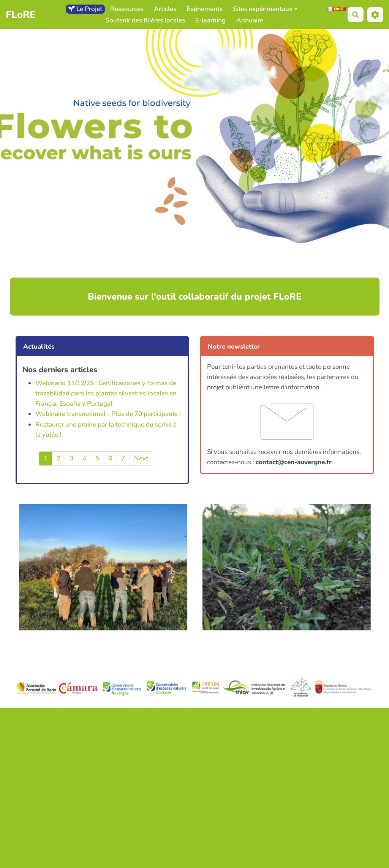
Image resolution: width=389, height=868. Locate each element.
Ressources (127, 9)
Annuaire (250, 20)
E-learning (210, 20)
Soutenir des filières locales (145, 20)
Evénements (205, 9)
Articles (165, 9)
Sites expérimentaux (265, 9)
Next (141, 458)
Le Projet (85, 9)
